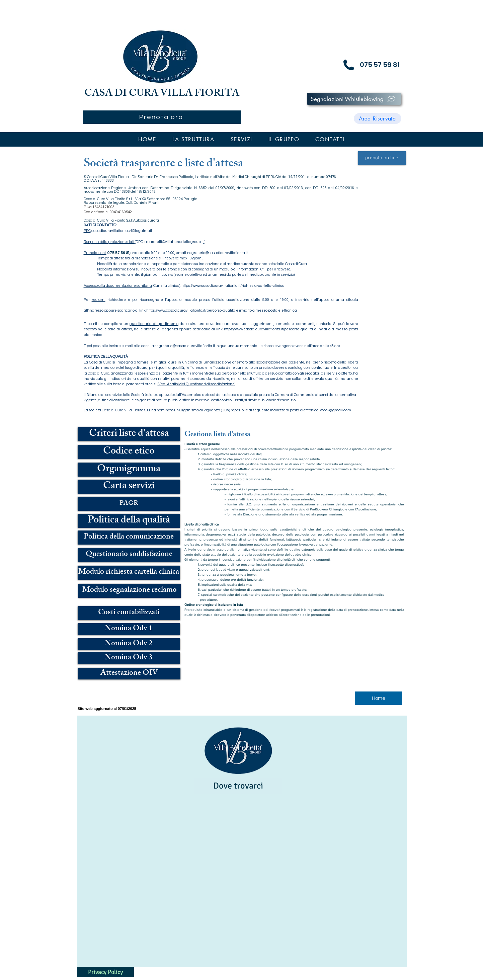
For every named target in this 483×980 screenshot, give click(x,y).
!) (204, 242)
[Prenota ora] (162, 117)
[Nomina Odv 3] (129, 658)
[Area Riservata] (378, 118)
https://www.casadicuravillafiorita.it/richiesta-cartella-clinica (233, 286)
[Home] (379, 698)
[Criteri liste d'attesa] (129, 434)
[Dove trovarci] (238, 786)
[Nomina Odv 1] (129, 629)
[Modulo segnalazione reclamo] (130, 591)
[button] (193, 139)
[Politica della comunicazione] (129, 538)
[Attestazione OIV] (129, 674)
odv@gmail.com (337, 410)
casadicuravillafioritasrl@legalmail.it (123, 231)
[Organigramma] (129, 470)
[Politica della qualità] (129, 521)
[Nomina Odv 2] (129, 644)
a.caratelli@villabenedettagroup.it (174, 242)
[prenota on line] (382, 158)
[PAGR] (129, 504)
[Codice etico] (129, 452)
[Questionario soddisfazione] (129, 555)
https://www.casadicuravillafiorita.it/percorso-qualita (191, 310)
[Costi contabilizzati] (129, 613)
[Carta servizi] (129, 487)
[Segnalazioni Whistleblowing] (354, 99)
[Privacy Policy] (105, 972)
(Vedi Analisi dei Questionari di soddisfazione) (196, 384)
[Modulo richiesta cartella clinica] (129, 573)
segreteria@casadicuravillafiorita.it (218, 253)
